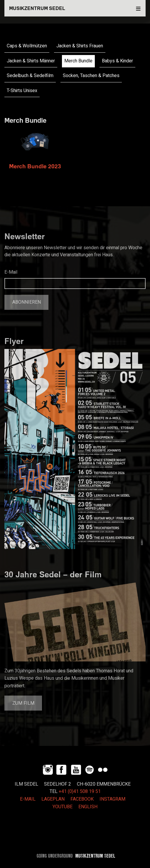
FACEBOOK (82, 799)
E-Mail (11, 272)
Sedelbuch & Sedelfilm (30, 76)
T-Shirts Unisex (22, 91)
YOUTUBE (63, 807)
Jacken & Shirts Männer (31, 61)
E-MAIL (28, 799)
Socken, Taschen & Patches (91, 76)
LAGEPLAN (53, 799)
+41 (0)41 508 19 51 (80, 791)
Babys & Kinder (117, 61)
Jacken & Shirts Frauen (80, 46)
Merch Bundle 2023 (35, 166)
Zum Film (23, 703)
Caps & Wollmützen (27, 46)
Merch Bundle (78, 61)
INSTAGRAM (112, 799)
